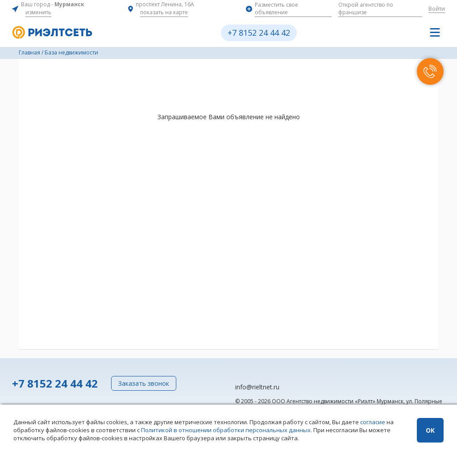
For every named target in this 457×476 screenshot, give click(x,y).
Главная (29, 52)
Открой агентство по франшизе (366, 8)
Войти (437, 9)
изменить (38, 12)
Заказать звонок (144, 383)
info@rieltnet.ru (257, 387)
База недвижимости (71, 52)
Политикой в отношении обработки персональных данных (226, 430)
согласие (373, 422)
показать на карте (164, 12)
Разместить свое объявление (276, 8)
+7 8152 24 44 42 (259, 33)
